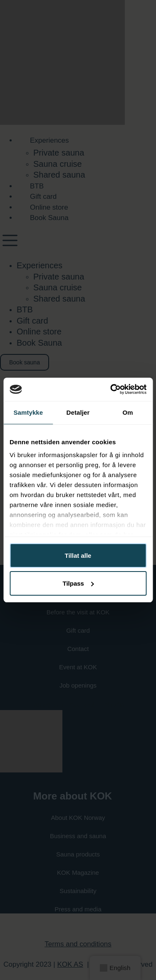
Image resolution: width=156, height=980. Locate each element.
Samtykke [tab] (28, 412)
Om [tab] (128, 412)
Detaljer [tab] (78, 412)
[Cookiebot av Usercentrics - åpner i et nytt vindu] (111, 389)
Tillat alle (78, 556)
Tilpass (78, 583)
